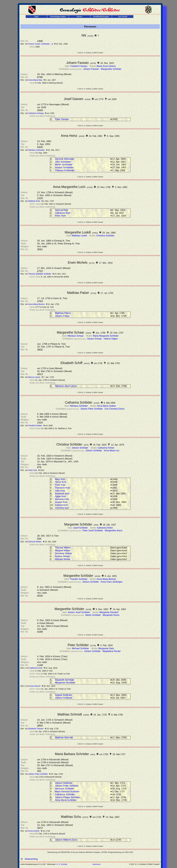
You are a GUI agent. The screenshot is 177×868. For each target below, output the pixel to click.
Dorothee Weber (63, 553)
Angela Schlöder (63, 695)
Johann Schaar (95, 339)
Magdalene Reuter (112, 651)
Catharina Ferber (106, 448)
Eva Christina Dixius (115, 409)
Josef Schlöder (81, 528)
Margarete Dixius (111, 615)
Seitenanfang (29, 859)
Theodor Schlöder (79, 579)
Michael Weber (63, 559)
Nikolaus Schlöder (79, 406)
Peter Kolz (60, 485)
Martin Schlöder (93, 615)
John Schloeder (63, 162)
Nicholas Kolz (62, 499)
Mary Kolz (60, 479)
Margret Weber (63, 551)
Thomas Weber (63, 548)
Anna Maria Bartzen (106, 579)
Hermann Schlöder (65, 789)
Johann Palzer (62, 316)
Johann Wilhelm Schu (66, 840)
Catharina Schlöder (65, 794)
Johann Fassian (91, 69)
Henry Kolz (61, 482)
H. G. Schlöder (62, 864)
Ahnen (80, 17)
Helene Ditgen (111, 339)
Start (36, 17)
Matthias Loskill (80, 236)
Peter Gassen (62, 119)
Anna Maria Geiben (107, 406)
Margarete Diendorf (109, 612)
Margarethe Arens (114, 531)
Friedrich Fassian (79, 66)
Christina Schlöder (105, 236)
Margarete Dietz (106, 648)
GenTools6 (123, 17)
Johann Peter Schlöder (92, 409)
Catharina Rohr (63, 213)
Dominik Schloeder (65, 159)
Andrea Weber (62, 556)
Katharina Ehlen (105, 528)
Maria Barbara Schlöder (67, 792)
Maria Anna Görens (106, 66)
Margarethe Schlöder (111, 69)
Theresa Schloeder (65, 170)
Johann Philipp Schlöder (67, 797)
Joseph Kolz (61, 502)
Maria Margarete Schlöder (106, 336)
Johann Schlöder (80, 448)
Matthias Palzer (63, 313)
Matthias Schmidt (64, 737)
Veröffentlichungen (101, 17)
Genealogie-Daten (58, 17)
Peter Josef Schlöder (93, 531)
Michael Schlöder (81, 648)
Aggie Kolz (60, 496)
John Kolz (60, 491)
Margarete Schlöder (65, 683)
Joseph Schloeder (64, 167)
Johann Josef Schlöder (79, 612)
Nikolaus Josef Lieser (66, 386)
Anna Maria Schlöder (66, 800)
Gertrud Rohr (62, 210)
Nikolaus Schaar (76, 336)
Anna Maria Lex (112, 451)
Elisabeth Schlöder (65, 680)
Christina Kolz (62, 508)
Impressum (96, 864)
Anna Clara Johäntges (111, 582)
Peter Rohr (60, 216)
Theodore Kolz (62, 488)
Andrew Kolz (61, 505)
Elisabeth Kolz (62, 494)
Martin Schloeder (64, 165)
